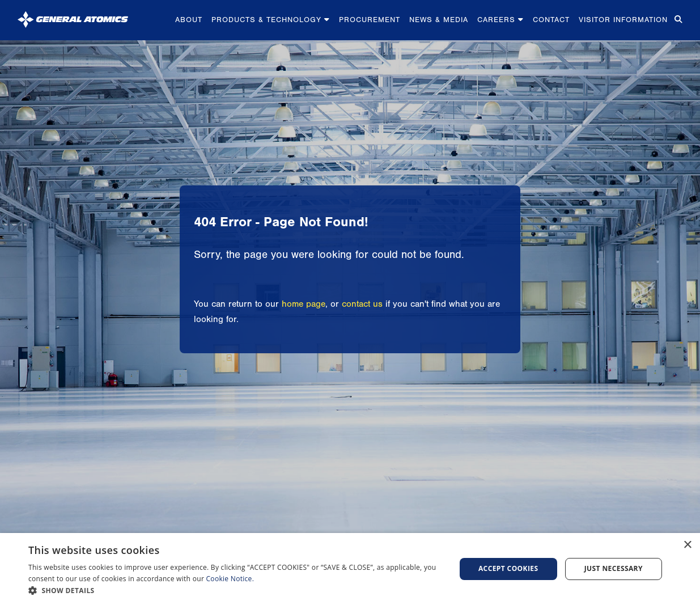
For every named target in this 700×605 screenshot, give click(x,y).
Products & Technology (271, 20)
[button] (236, 591)
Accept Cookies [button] (508, 568)
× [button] (687, 545)
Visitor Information (623, 20)
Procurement (370, 20)
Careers (500, 20)
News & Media (439, 20)
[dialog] (350, 569)
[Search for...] (677, 20)
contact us (362, 304)
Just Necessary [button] (614, 568)
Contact (551, 20)
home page (304, 304)
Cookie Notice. (230, 579)
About (189, 20)
